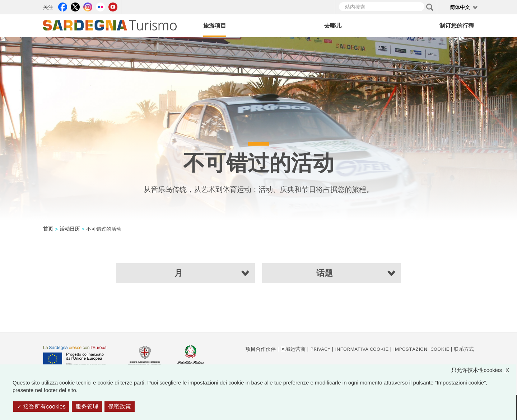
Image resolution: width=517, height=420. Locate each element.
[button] (185, 273)
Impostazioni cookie (421, 349)
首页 (48, 229)
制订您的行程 (457, 26)
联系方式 (464, 349)
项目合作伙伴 (261, 349)
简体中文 (460, 7)
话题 (325, 273)
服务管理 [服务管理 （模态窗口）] (87, 407)
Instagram (88, 6)
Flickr (100, 6)
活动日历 (70, 229)
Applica (430, 7)
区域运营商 (293, 349)
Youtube (113, 6)
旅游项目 (215, 26)
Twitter (75, 6)
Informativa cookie (362, 349)
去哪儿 (333, 26)
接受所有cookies (41, 407)
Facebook (63, 6)
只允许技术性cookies (484, 370)
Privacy (320, 349)
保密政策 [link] (120, 407)
